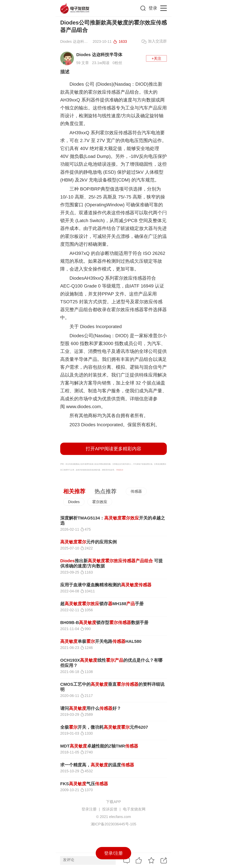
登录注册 (89, 809)
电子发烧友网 (134, 809)
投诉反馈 (110, 809)
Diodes (74, 502)
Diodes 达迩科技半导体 (99, 55)
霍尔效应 (100, 502)
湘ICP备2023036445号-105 (113, 824)
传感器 (136, 491)
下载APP (113, 802)
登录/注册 (113, 853)
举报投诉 (120, 470)
